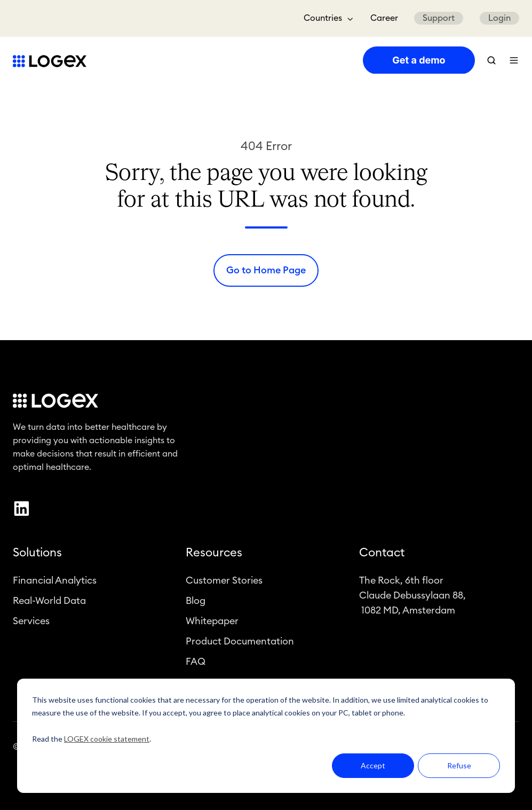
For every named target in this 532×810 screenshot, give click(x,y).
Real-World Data (49, 602)
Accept (373, 765)
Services (31, 623)
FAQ (196, 663)
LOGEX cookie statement (107, 739)
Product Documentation (240, 643)
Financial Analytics (55, 581)
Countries (323, 18)
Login (499, 18)
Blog (196, 602)
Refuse (459, 765)
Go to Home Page (266, 270)
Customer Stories (224, 581)
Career (384, 18)
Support (439, 18)
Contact (382, 554)
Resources (214, 554)
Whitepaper (212, 623)
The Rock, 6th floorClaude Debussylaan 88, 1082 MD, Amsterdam (412, 596)
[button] (491, 60)
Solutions (37, 554)
